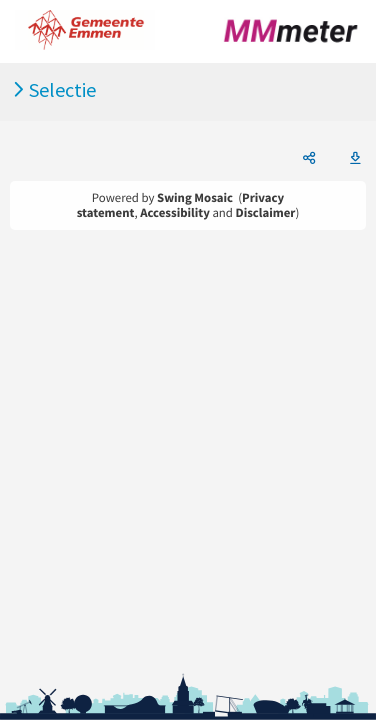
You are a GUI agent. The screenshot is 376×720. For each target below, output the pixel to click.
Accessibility (175, 213)
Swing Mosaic (195, 198)
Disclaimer (266, 213)
